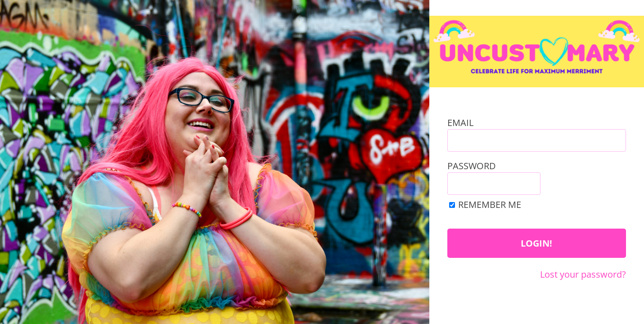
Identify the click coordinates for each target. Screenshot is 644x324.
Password (472, 166)
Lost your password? (583, 274)
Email (460, 123)
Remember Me (490, 205)
